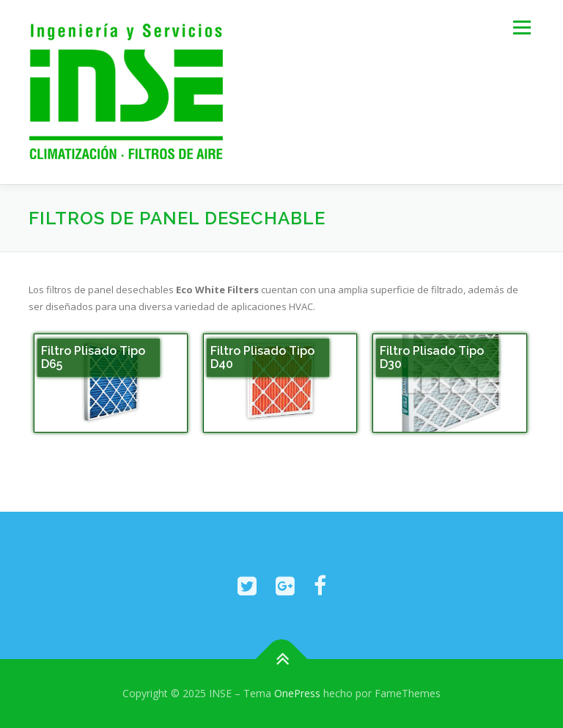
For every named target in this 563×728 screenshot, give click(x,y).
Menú (522, 27)
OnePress (297, 693)
